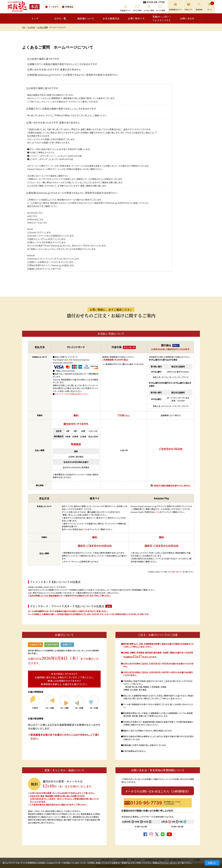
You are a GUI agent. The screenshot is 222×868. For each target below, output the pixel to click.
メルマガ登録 (160, 10)
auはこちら (32, 216)
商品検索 (199, 9)
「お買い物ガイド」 (177, 572)
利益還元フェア (125, 10)
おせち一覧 (60, 18)
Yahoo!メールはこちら (37, 223)
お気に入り (189, 9)
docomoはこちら (35, 213)
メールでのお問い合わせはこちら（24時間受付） (158, 791)
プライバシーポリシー (168, 863)
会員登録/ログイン (175, 9)
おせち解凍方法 (111, 18)
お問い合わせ (187, 18)
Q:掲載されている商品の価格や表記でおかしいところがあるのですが (62, 64)
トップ (35, 18)
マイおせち (53, 7)
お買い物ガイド (136, 18)
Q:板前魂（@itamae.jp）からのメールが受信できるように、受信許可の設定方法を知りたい (73, 75)
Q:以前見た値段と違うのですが (43, 59)
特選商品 (69, 7)
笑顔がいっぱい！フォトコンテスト (162, 18)
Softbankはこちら (35, 219)
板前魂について (86, 18)
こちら (84, 169)
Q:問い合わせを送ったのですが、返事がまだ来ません (54, 69)
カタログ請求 (137, 10)
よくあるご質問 (149, 10)
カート (211, 6)
